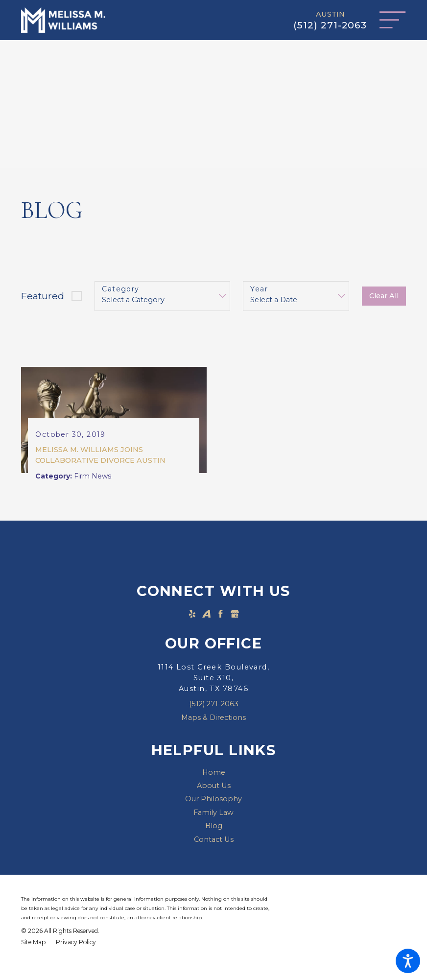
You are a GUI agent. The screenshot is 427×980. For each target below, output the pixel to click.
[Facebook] (221, 615)
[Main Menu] (392, 20)
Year (259, 289)
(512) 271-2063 (330, 25)
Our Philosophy (213, 800)
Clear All (384, 296)
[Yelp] (192, 615)
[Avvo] (206, 615)
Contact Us (214, 841)
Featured (43, 296)
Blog (214, 827)
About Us (214, 787)
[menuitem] (213, 774)
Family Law (213, 814)
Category (120, 289)
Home (214, 773)
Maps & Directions (213, 718)
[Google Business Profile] (235, 615)
